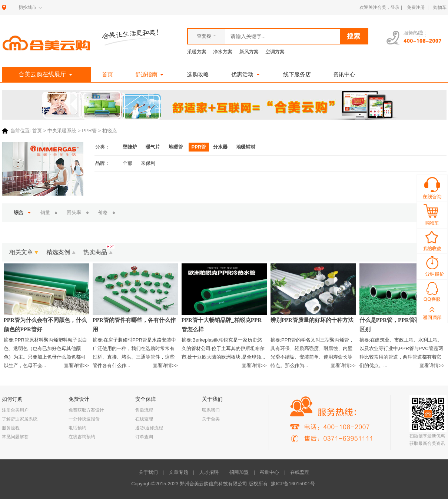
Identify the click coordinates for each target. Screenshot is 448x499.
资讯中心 (344, 74)
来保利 (148, 163)
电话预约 (77, 428)
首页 (107, 74)
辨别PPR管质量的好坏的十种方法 (312, 320)
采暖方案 (197, 52)
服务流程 (11, 428)
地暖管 (176, 147)
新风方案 (249, 52)
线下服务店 (297, 74)
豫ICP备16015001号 (293, 484)
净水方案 (223, 52)
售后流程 (144, 410)
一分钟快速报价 (84, 419)
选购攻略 (198, 74)
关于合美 (211, 419)
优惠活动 (246, 74)
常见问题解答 (15, 437)
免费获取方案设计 (86, 410)
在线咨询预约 (82, 437)
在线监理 (144, 419)
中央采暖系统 (62, 131)
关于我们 (148, 472)
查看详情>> (76, 365)
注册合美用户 (15, 410)
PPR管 (89, 131)
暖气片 (153, 147)
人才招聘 (209, 472)
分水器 (220, 147)
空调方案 (275, 52)
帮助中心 (269, 472)
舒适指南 (150, 74)
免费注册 (416, 7)
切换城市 (27, 7)
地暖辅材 (246, 147)
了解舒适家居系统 (20, 419)
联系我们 (211, 410)
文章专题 (179, 472)
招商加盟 (239, 472)
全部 (127, 163)
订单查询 (144, 437)
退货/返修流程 (149, 428)
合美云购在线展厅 (46, 75)
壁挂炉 (130, 147)
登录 (395, 7)
